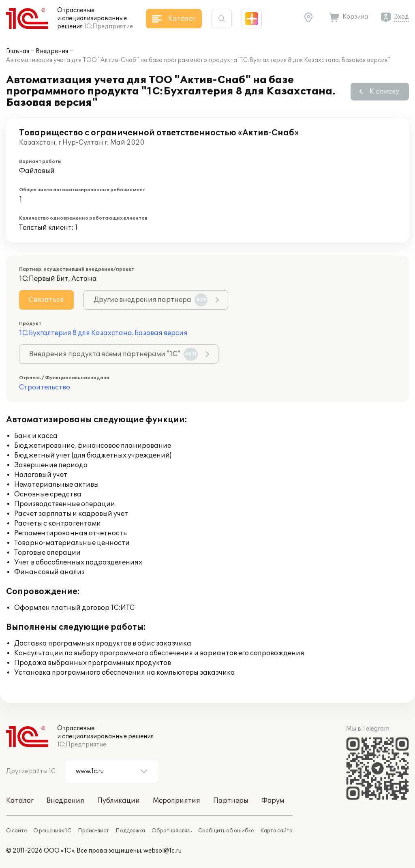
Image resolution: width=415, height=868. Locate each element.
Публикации (119, 801)
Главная (18, 51)
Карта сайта (276, 831)
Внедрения (52, 51)
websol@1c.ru (163, 851)
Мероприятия (176, 801)
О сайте (16, 831)
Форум (273, 801)
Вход (401, 17)
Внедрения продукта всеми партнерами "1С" (113, 354)
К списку (384, 92)
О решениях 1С (52, 831)
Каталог (20, 801)
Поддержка (130, 831)
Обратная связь (172, 831)
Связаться (46, 300)
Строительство (45, 387)
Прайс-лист (93, 831)
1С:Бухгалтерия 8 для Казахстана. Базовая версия (103, 333)
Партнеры (231, 801)
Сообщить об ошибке (226, 831)
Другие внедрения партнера (151, 300)
